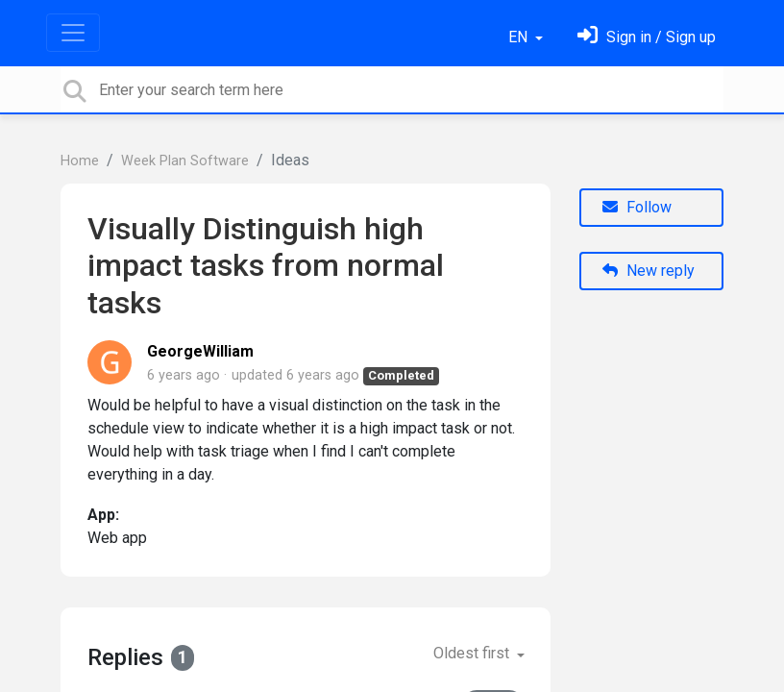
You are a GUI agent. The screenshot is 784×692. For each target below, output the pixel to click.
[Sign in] (647, 37)
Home (80, 161)
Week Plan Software (185, 161)
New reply (649, 271)
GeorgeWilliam (200, 351)
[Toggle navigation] (73, 33)
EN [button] (520, 37)
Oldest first (473, 653)
